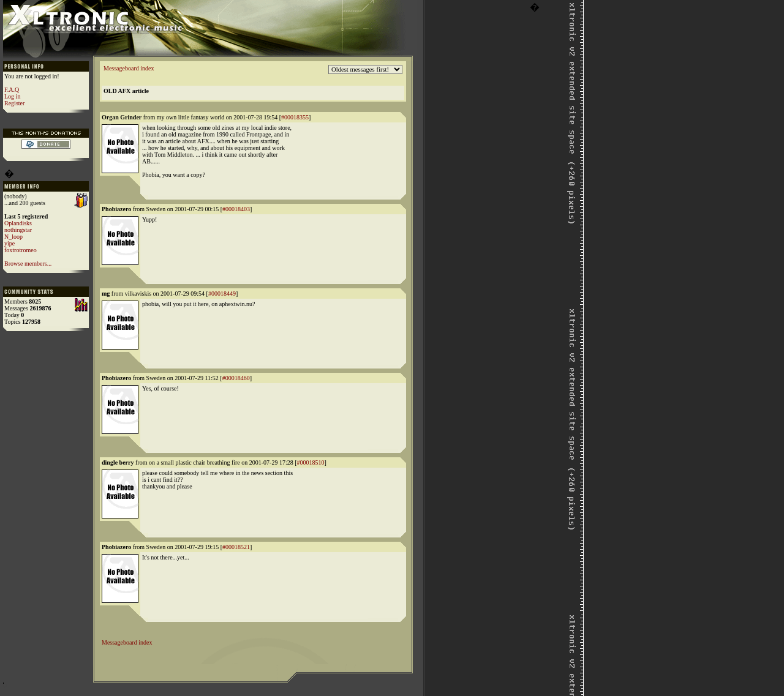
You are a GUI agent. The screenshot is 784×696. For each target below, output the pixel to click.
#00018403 (236, 209)
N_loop (13, 237)
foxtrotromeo (21, 250)
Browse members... (28, 264)
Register (14, 103)
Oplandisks (18, 223)
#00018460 (236, 378)
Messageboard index (129, 68)
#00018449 (222, 294)
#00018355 (295, 117)
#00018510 (311, 462)
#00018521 (236, 547)
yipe (9, 243)
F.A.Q (12, 90)
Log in (12, 96)
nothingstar (18, 230)
